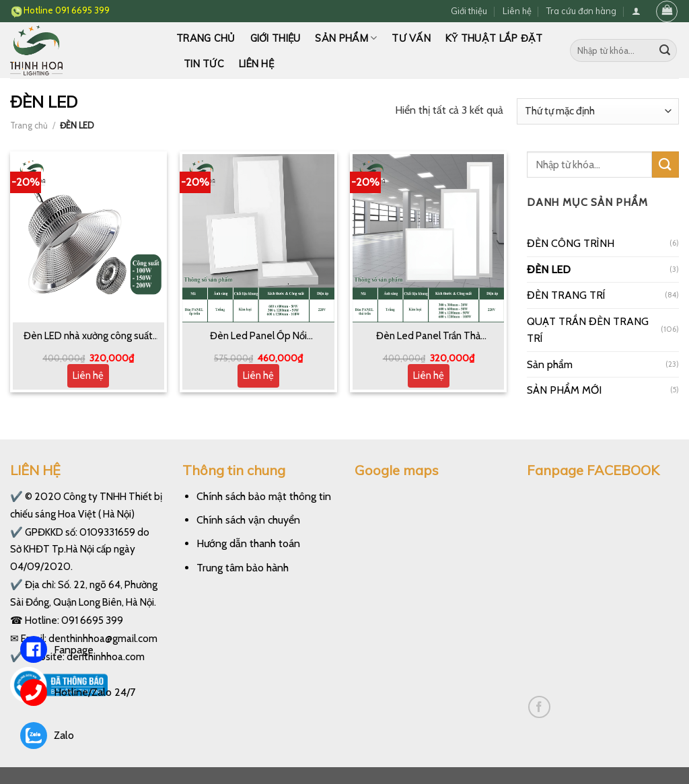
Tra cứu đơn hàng (581, 11)
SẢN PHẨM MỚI (564, 390)
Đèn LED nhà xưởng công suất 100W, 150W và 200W (88, 336)
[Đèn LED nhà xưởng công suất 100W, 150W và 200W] (88, 238)
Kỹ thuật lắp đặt (494, 38)
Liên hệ (517, 11)
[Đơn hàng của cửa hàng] (598, 111)
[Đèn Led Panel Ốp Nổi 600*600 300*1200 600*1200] (258, 238)
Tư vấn (411, 38)
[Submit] (665, 50)
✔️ (16, 496)
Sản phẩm (346, 38)
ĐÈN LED (549, 270)
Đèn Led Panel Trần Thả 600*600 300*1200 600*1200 (428, 336)
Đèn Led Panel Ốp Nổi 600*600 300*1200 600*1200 (258, 336)
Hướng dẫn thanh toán (248, 543)
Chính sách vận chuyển (248, 520)
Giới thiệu (469, 11)
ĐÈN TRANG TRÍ (566, 295)
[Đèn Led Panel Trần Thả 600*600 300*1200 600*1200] (428, 238)
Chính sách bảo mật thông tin (264, 496)
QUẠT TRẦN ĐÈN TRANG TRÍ (588, 330)
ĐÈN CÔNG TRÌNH (571, 243)
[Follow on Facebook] (539, 707)
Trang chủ (206, 38)
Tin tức (204, 64)
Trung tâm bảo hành (243, 568)
